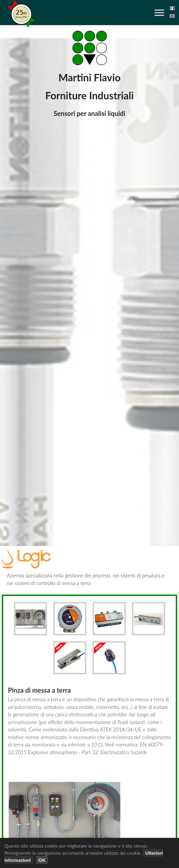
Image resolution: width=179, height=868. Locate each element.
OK (42, 860)
